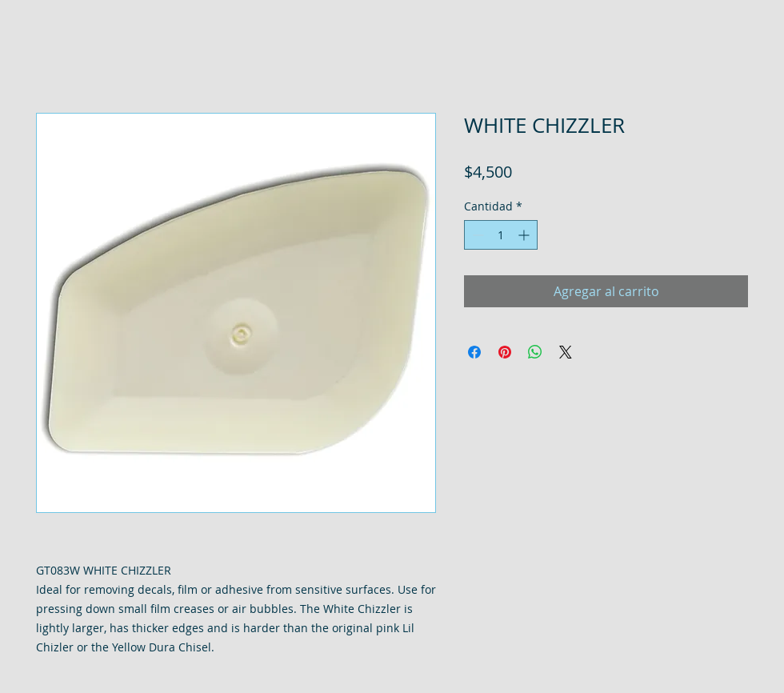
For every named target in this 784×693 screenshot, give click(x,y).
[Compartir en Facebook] (474, 352)
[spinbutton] (501, 235)
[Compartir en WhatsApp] (535, 352)
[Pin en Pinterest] (505, 352)
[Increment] (525, 235)
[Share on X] (566, 352)
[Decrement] (476, 235)
